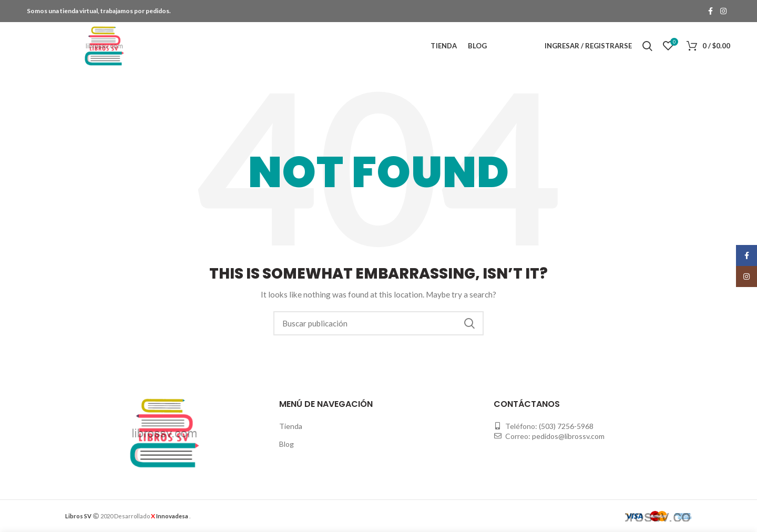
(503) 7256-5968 (566, 426)
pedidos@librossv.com (568, 436)
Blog (287, 444)
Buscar (469, 323)
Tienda (291, 426)
